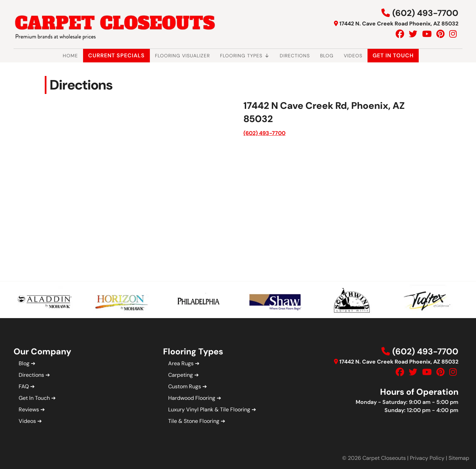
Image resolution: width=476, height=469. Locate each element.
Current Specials (116, 55)
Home (70, 56)
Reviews (29, 409)
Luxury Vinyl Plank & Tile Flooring (209, 409)
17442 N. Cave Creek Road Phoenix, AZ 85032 (399, 24)
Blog (327, 56)
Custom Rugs (185, 386)
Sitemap (459, 458)
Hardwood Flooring (192, 398)
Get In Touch (393, 55)
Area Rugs (181, 363)
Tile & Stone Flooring (194, 421)
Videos (353, 56)
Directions (295, 56)
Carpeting (181, 375)
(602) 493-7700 (425, 13)
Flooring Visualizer (182, 56)
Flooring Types (245, 56)
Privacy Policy (427, 458)
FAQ (24, 386)
